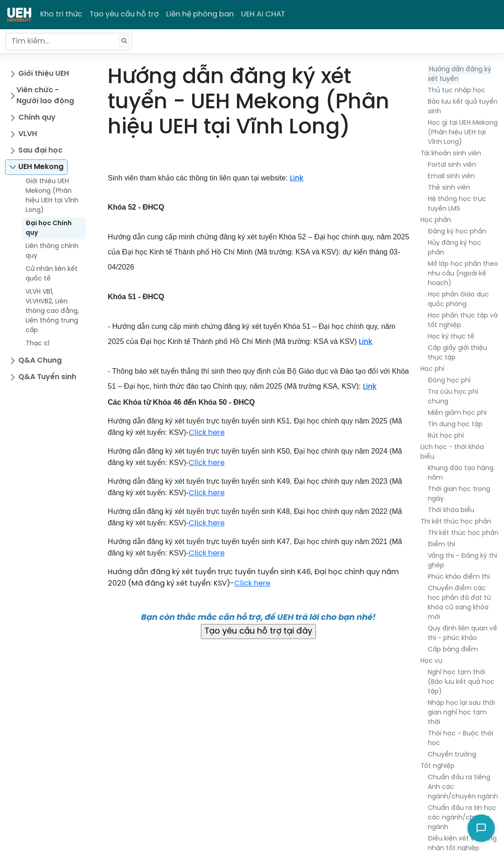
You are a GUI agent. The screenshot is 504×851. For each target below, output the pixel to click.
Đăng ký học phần (457, 232)
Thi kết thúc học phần (456, 522)
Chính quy (37, 118)
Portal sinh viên (452, 165)
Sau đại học (40, 151)
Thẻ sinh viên (449, 188)
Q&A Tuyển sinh (47, 377)
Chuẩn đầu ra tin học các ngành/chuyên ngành (462, 818)
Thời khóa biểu (451, 510)
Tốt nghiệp (438, 766)
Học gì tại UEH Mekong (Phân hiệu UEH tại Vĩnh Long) (463, 133)
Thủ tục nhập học (457, 91)
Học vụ (431, 661)
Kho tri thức (61, 14)
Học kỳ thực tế (451, 337)
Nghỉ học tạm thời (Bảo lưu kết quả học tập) (461, 682)
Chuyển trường (452, 755)
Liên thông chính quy (52, 251)
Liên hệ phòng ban (200, 14)
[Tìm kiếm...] (69, 42)
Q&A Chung (40, 361)
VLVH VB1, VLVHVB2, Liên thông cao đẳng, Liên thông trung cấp (52, 311)
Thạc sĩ (37, 344)
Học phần (436, 220)
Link (297, 178)
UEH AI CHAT (263, 14)
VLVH (28, 134)
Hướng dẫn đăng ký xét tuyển (459, 74)
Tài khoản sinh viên (451, 154)
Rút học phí (446, 436)
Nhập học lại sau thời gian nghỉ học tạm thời (461, 713)
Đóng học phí (449, 381)
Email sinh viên (451, 177)
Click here (207, 433)
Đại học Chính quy (49, 228)
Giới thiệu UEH (44, 74)
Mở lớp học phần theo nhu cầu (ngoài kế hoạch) (463, 274)
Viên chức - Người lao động (45, 96)
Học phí (432, 369)
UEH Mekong (41, 167)
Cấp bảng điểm (453, 650)
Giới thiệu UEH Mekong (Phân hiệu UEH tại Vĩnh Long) (52, 196)
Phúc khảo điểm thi (459, 577)
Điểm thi (441, 545)
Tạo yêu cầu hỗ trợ (124, 14)
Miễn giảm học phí (457, 413)
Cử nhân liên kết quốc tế (52, 274)
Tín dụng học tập (455, 425)
